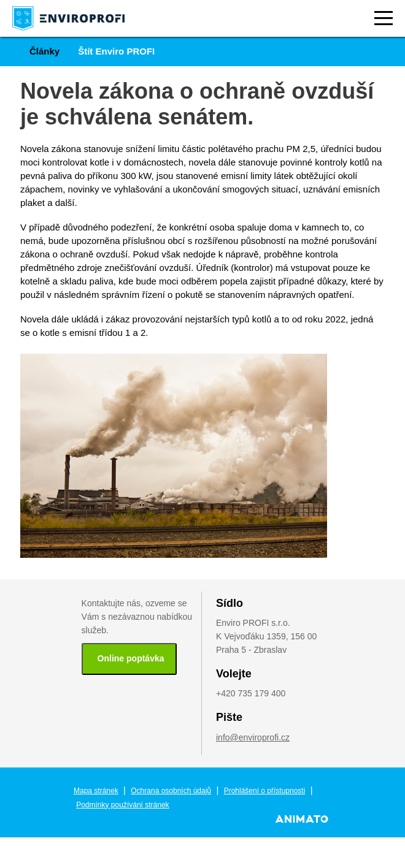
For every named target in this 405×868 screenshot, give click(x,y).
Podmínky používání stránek (122, 805)
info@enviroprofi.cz (253, 737)
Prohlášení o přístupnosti (265, 791)
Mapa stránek (96, 791)
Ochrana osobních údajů (171, 791)
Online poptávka (131, 658)
